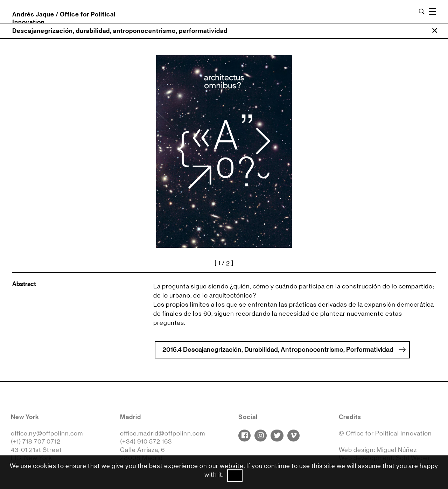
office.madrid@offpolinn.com (163, 435)
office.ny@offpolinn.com (47, 435)
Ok (235, 476)
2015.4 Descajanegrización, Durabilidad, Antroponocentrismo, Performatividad (284, 349)
